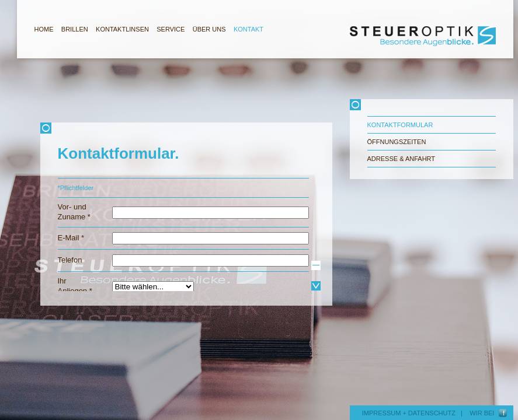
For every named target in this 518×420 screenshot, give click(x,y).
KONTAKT (248, 29)
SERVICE (171, 29)
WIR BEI (484, 413)
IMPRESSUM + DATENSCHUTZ (409, 413)
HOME (44, 29)
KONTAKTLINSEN (122, 29)
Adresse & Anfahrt (401, 159)
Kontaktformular (400, 125)
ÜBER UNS (209, 29)
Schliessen (186, 128)
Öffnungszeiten (397, 142)
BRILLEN (75, 29)
